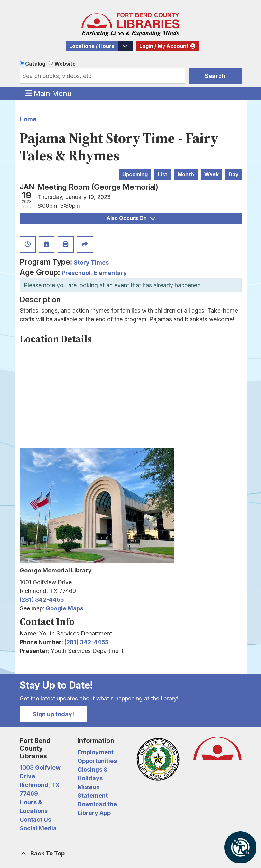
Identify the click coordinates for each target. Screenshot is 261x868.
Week (211, 174)
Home (28, 119)
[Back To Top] (131, 853)
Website (65, 64)
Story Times (91, 263)
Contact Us (35, 820)
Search (215, 76)
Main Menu (49, 93)
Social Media (38, 828)
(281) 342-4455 (42, 600)
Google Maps (65, 608)
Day (233, 174)
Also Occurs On (131, 218)
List (163, 174)
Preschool (76, 273)
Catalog (35, 64)
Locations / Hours (92, 46)
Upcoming (135, 174)
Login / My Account (164, 46)
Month (186, 174)
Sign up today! (53, 714)
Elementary (110, 273)
